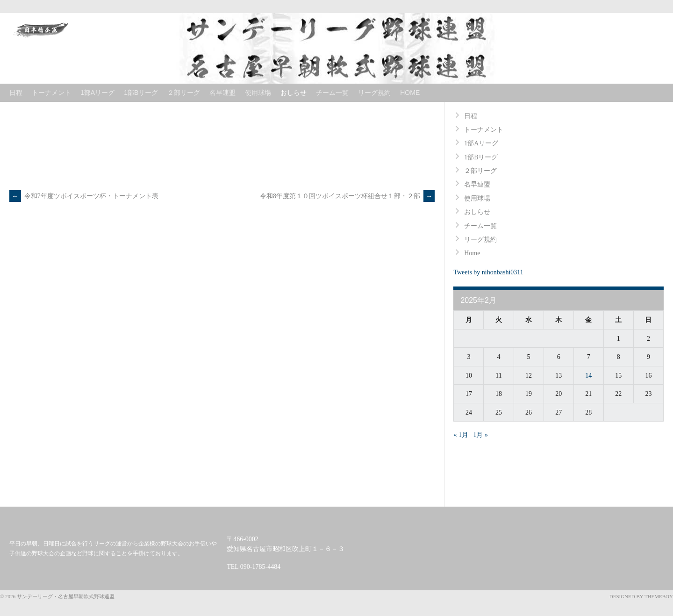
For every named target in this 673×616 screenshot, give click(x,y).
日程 (16, 93)
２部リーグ (184, 93)
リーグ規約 (374, 93)
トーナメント (51, 93)
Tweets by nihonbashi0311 (488, 272)
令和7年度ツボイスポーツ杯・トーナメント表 (84, 196)
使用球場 (258, 93)
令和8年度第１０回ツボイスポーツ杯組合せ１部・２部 (347, 196)
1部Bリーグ (141, 93)
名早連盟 (222, 93)
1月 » (480, 435)
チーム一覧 (332, 93)
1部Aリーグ (97, 93)
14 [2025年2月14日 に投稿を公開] (588, 376)
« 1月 (461, 435)
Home (410, 93)
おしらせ (294, 93)
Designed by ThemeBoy (641, 596)
